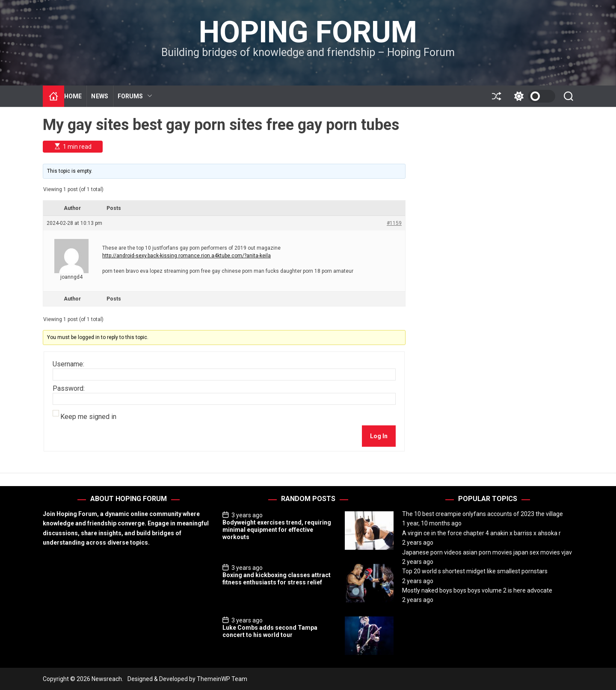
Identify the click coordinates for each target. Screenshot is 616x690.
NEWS (99, 96)
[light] (533, 96)
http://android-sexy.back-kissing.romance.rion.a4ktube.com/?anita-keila (187, 256)
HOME (73, 96)
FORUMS (135, 96)
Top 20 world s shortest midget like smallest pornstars (475, 571)
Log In (379, 436)
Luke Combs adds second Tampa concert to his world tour (270, 631)
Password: (69, 389)
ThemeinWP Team (222, 679)
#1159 (394, 223)
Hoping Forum (308, 32)
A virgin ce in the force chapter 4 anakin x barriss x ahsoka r (481, 533)
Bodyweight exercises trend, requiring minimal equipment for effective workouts (277, 530)
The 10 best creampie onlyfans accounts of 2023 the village (483, 514)
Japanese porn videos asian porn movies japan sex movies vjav (487, 552)
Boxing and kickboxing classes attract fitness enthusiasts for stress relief (277, 579)
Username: (68, 364)
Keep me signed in (88, 417)
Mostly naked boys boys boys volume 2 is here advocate (477, 590)
